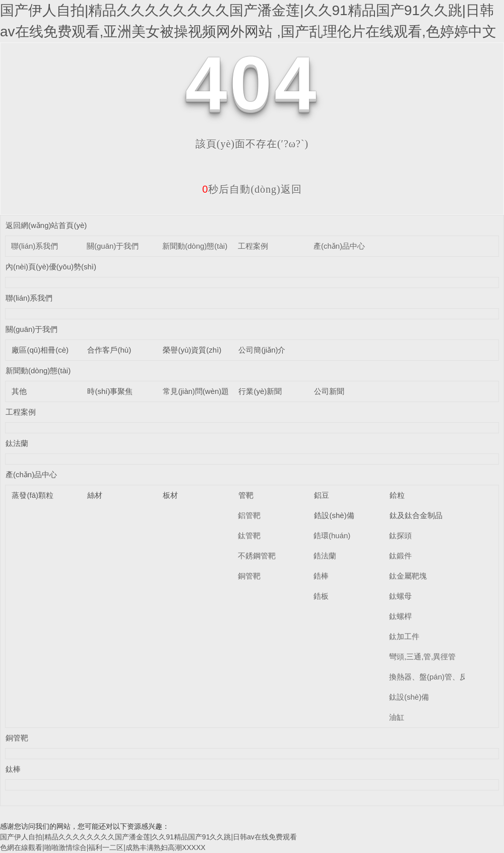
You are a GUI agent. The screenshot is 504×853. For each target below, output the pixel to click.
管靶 (246, 495)
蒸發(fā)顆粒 (33, 495)
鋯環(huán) (332, 535)
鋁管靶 (249, 515)
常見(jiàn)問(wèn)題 (196, 391)
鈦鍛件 (400, 556)
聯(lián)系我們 (35, 246)
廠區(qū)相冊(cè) (40, 350)
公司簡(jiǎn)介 (262, 350)
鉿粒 (397, 495)
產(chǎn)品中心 (339, 246)
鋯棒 (321, 576)
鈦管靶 (249, 535)
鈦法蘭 (17, 443)
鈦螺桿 (400, 616)
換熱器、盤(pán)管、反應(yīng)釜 (445, 677)
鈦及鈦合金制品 (416, 515)
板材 (170, 495)
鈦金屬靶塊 (408, 576)
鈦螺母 (400, 596)
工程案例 (253, 246)
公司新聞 (329, 391)
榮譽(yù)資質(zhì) (192, 350)
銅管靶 (249, 576)
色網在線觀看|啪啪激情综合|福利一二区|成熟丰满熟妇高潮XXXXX (103, 847)
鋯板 (321, 596)
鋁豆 (322, 495)
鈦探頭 (400, 535)
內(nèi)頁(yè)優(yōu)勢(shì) (51, 267)
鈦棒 (13, 769)
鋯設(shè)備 (334, 515)
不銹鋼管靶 (257, 556)
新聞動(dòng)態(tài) (195, 246)
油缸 (397, 717)
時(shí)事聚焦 (110, 391)
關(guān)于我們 (113, 246)
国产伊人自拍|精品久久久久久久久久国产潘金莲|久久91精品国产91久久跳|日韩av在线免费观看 (148, 837)
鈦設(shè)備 (409, 697)
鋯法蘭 (325, 556)
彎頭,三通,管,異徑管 (423, 657)
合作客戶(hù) (109, 350)
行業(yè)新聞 (260, 391)
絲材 (95, 495)
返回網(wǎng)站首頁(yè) (46, 225)
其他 (19, 391)
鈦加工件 (404, 636)
